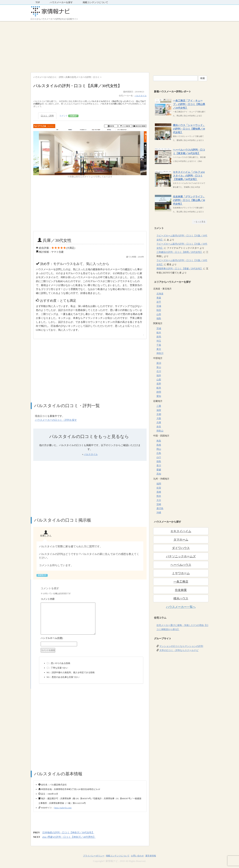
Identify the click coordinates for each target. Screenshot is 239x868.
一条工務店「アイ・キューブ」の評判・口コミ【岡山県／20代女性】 (189, 104)
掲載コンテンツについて (95, 2)
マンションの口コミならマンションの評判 (181, 646)
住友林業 (181, 590)
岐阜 (159, 388)
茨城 (159, 329)
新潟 (159, 363)
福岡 (159, 484)
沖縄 (159, 513)
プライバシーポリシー (94, 856)
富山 (159, 367)
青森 (159, 298)
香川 (159, 466)
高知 (159, 474)
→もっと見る (199, 222)
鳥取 (159, 441)
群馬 (159, 337)
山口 (159, 457)
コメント (69, 116)
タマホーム (181, 540)
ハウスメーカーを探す (61, 2)
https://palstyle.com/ (63, 808)
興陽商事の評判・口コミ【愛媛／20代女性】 (180, 269)
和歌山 (160, 431)
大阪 (159, 418)
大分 (159, 500)
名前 (91, 639)
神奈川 (160, 353)
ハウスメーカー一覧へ (181, 607)
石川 (159, 371)
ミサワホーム (181, 573)
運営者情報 (151, 856)
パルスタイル (141, 96)
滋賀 (159, 410)
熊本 (159, 496)
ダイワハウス (181, 548)
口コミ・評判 (47, 116)
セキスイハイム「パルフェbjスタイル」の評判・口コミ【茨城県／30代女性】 (189, 176)
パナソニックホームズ (181, 556)
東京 (159, 349)
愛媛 (159, 470)
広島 (159, 453)
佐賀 (159, 488)
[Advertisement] (120, 46)
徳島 (159, 461)
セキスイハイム (181, 531)
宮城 (159, 306)
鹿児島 (160, 508)
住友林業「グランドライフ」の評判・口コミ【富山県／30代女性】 (189, 200)
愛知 (159, 396)
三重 (159, 406)
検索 (203, 78)
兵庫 (159, 423)
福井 (159, 376)
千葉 (159, 345)
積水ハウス (181, 598)
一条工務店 (181, 582)
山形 (159, 314)
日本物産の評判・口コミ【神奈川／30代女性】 (68, 833)
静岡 (159, 392)
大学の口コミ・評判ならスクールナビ (179, 650)
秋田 (159, 310)
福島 (159, 318)
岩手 (159, 302)
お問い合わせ (137, 856)
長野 (159, 384)
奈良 (159, 427)
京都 (159, 414)
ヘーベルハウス (181, 565)
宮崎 (159, 504)
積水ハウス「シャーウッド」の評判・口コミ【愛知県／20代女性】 (189, 129)
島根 (159, 445)
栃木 (159, 333)
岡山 (159, 449)
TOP (38, 2)
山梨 (159, 380)
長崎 (159, 492)
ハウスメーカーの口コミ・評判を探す (56, 420)
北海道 (160, 294)
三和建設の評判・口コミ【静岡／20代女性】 (180, 252)
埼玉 (159, 341)
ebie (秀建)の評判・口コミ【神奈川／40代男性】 (69, 837)
